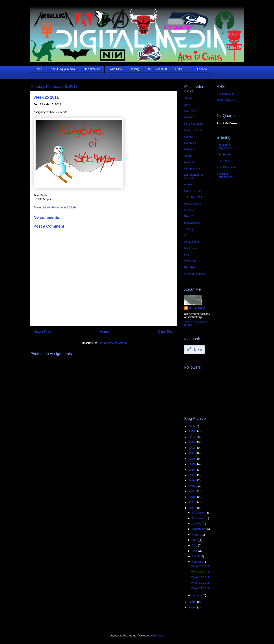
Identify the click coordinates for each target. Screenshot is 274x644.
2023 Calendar (226, 100)
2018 (192, 470)
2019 (192, 464)
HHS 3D (189, 117)
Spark (188, 156)
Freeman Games (195, 274)
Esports (189, 210)
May (195, 545)
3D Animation (92, 69)
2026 (192, 426)
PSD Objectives (226, 167)
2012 (192, 502)
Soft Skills (190, 143)
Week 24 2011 (200, 572)
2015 (192, 486)
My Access (191, 248)
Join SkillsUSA (193, 197)
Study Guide (192, 242)
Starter (189, 98)
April (195, 551)
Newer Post (42, 332)
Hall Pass (190, 111)
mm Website (192, 223)
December (199, 513)
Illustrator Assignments (225, 175)
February (198, 562)
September (199, 529)
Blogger (158, 635)
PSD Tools (223, 161)
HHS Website (193, 204)
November (199, 518)
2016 (192, 480)
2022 (192, 448)
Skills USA (115, 69)
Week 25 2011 (200, 566)
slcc (187, 255)
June (195, 540)
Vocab (188, 235)
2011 (192, 508)
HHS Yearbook (193, 124)
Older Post (166, 332)
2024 (192, 437)
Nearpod (190, 149)
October (197, 524)
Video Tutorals (193, 130)
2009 (192, 608)
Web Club (190, 261)
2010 (192, 602)
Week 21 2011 (200, 588)
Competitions (193, 168)
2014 (192, 491)
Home (38, 69)
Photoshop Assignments (225, 147)
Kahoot (189, 137)
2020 (192, 459)
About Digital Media (63, 69)
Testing (135, 69)
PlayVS (189, 216)
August (197, 535)
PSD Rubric (224, 154)
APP (187, 105)
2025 (192, 431)
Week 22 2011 (200, 583)
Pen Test (190, 267)
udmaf (188, 184)
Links (178, 69)
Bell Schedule (225, 94)
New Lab (190, 162)
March (196, 556)
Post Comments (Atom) (112, 343)
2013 (192, 497)
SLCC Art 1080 (157, 69)
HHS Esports (199, 69)
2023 (192, 442)
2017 (192, 475)
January (197, 595)
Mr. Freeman (197, 308)
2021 (192, 453)
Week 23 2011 (200, 577)
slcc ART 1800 (193, 191)
